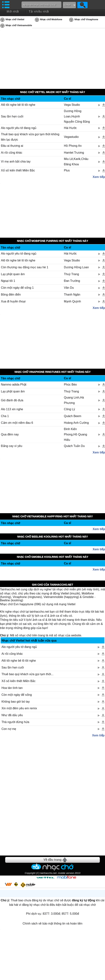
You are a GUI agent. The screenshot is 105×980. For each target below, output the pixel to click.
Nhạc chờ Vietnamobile (19, 25)
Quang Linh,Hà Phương (74, 400)
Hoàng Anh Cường (76, 423)
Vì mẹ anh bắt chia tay (16, 162)
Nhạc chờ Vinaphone (86, 19)
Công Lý (70, 409)
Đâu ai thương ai (12, 146)
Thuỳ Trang (72, 274)
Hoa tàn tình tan (12, 688)
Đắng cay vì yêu (12, 446)
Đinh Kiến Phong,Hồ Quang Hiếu (76, 434)
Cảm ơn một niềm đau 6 (17, 423)
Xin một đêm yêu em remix (19, 708)
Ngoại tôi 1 (8, 281)
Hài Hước (70, 128)
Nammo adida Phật (14, 385)
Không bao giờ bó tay (16, 702)
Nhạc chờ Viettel (15, 19)
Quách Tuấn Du (74, 446)
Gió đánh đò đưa (12, 400)
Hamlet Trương (74, 153)
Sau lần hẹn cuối (12, 116)
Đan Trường (72, 281)
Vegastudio (71, 137)
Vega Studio (72, 105)
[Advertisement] (53, 796)
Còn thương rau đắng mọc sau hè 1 (25, 267)
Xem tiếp (99, 177)
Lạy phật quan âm (13, 274)
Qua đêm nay (10, 434)
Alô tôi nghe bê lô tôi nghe (18, 105)
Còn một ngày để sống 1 (17, 288)
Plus (67, 170)
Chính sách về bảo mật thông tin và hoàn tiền (53, 924)
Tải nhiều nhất (39, 12)
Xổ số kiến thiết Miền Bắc (18, 170)
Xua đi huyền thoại (13, 301)
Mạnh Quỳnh (73, 301)
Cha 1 (5, 416)
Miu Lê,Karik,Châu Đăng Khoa (76, 162)
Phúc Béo (70, 385)
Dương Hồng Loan (76, 267)
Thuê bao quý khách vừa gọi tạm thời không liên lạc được (30, 137)
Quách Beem (73, 416)
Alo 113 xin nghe (12, 409)
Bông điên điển (11, 295)
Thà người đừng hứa (15, 722)
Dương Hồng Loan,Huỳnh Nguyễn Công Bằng (77, 116)
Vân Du (69, 288)
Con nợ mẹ (9, 729)
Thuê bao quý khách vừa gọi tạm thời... (27, 674)
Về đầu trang (52, 860)
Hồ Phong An (73, 146)
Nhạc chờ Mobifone (51, 19)
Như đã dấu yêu (12, 715)
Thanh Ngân (72, 295)
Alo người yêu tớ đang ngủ (19, 128)
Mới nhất (13, 12)
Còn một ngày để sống (17, 695)
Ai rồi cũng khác (12, 153)
